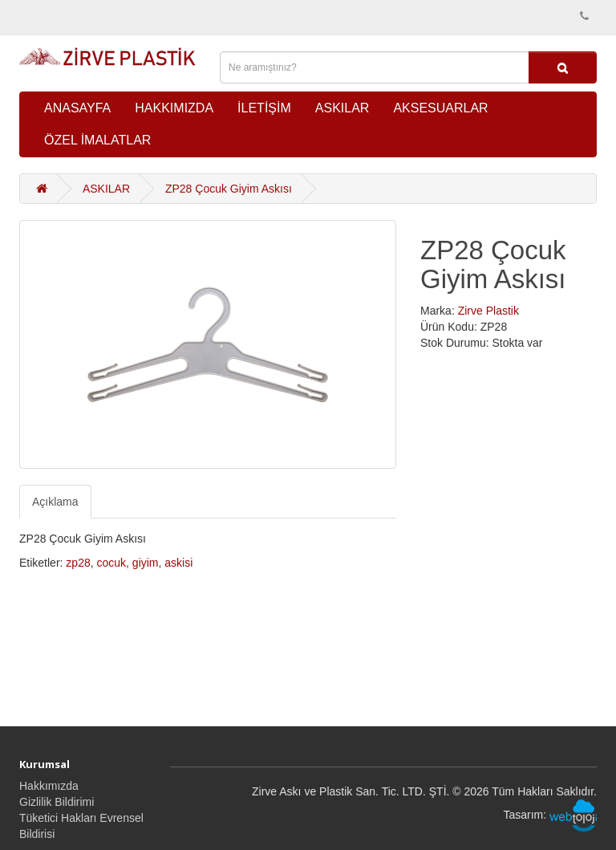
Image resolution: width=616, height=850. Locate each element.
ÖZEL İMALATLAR (97, 140)
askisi (178, 563)
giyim (146, 563)
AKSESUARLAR (440, 108)
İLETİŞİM (264, 108)
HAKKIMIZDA (174, 108)
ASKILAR (342, 108)
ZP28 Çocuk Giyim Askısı (229, 189)
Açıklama (55, 502)
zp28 (78, 563)
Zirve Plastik (488, 311)
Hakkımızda (49, 786)
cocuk (112, 563)
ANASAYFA (77, 108)
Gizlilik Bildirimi (57, 802)
